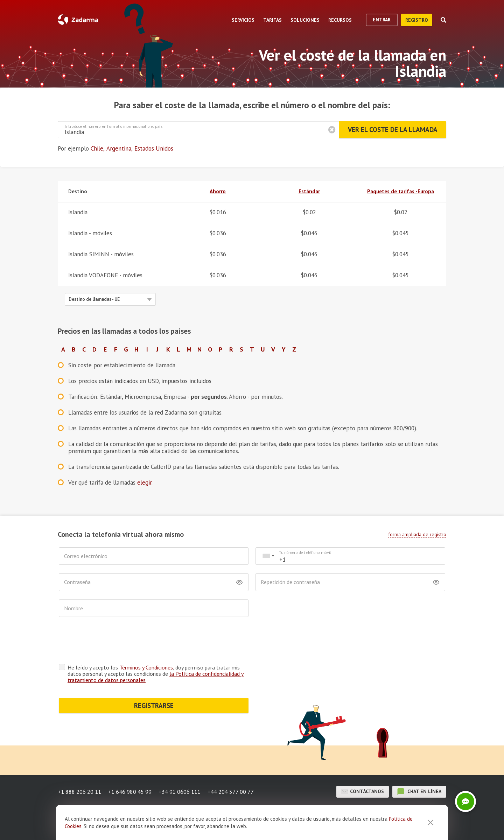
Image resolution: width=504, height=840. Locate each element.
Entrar (382, 20)
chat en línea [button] (419, 792)
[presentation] (112, 642)
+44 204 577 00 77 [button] (231, 792)
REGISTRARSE (154, 706)
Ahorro (218, 191)
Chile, (98, 148)
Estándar (309, 191)
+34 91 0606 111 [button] (180, 792)
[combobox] (268, 556)
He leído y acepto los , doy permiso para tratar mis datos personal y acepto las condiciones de (156, 674)
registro (417, 20)
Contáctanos (363, 792)
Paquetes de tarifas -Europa (401, 191)
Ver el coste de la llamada (393, 130)
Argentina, (120, 148)
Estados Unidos (154, 148)
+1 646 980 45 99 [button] (130, 792)
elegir (144, 483)
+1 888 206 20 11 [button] (79, 792)
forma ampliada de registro (417, 534)
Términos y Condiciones (146, 667)
